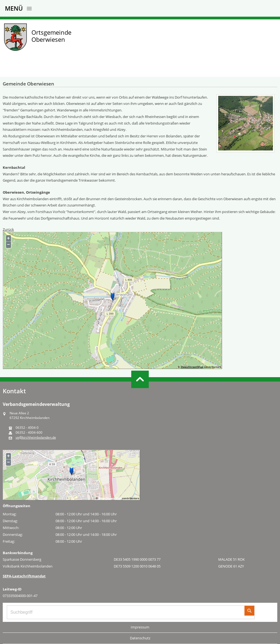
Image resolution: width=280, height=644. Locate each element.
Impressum (140, 627)
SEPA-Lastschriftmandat (24, 576)
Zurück (8, 229)
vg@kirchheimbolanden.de (36, 438)
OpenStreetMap (192, 367)
